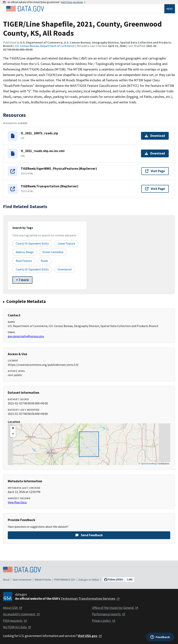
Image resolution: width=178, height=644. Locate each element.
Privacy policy (104, 621)
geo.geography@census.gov (26, 336)
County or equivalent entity (32, 244)
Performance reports (109, 614)
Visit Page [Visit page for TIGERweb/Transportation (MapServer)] (155, 189)
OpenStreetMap (149, 464)
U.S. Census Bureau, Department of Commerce (45, 46)
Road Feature (24, 261)
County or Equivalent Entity (32, 269)
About (6, 580)
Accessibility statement (21, 614)
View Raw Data (17, 502)
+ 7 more (22, 280)
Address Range (25, 252)
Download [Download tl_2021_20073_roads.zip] (155, 136)
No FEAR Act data (17, 627)
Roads (44, 261)
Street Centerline (53, 252)
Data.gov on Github (89, 580)
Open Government (22, 580)
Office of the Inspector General (115, 608)
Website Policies (43, 580)
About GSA (13, 608)
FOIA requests (15, 621)
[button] (13, 429)
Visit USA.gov (90, 636)
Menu (170, 9)
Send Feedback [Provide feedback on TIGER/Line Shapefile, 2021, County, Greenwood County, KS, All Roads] (89, 535)
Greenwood (65, 269)
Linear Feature (66, 244)
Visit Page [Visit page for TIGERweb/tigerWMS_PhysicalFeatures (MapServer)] (155, 171)
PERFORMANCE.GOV (65, 580)
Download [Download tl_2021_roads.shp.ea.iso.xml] (155, 153)
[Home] (25, 9)
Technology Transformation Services (90, 599)
